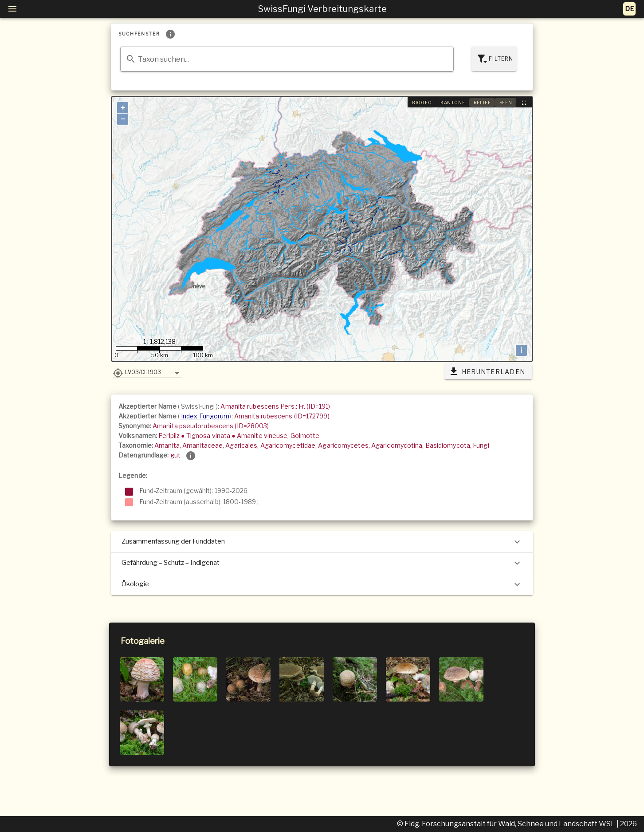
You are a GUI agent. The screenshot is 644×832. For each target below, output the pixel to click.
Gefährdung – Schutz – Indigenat (322, 563)
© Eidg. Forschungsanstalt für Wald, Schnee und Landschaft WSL (507, 824)
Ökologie (322, 584)
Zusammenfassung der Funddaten (322, 542)
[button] (147, 372)
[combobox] (287, 59)
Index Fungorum (205, 416)
